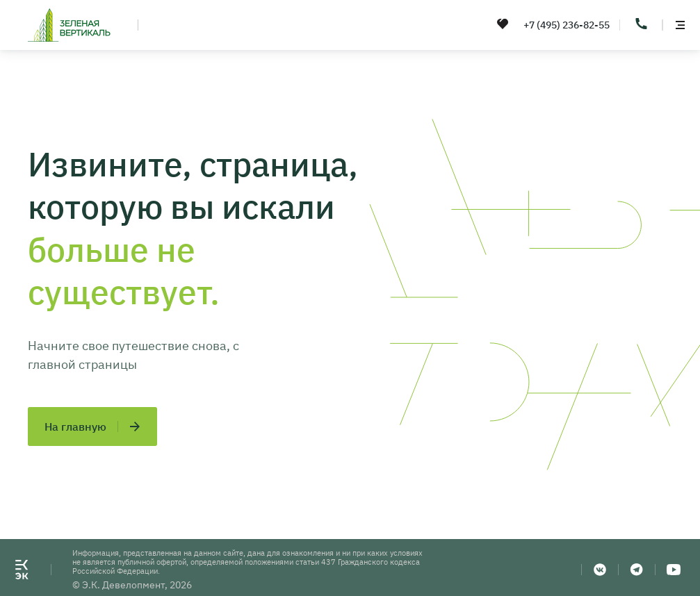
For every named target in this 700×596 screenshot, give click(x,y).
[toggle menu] (680, 25)
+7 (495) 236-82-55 (567, 25)
